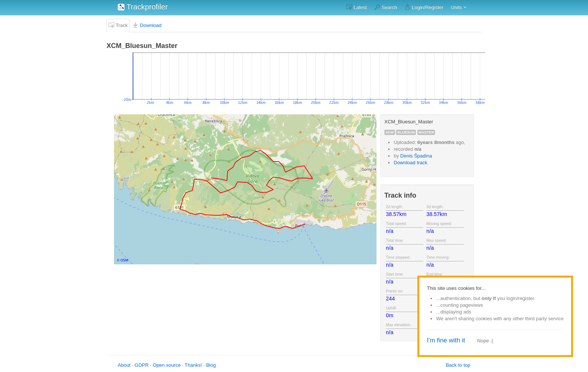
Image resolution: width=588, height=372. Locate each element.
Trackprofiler (143, 7)
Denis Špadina (416, 156)
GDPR (142, 365)
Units (456, 7)
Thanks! (193, 365)
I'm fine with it (446, 340)
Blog (211, 365)
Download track (411, 163)
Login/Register (424, 7)
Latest (356, 7)
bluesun (406, 132)
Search (386, 7)
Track (118, 25)
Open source (166, 365)
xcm (390, 132)
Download (147, 25)
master (426, 132)
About (124, 365)
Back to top (458, 365)
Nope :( (485, 341)
